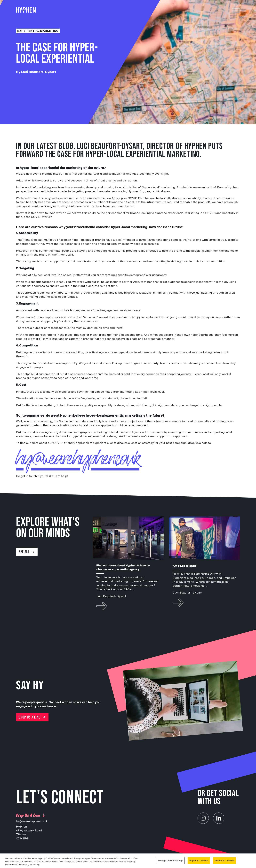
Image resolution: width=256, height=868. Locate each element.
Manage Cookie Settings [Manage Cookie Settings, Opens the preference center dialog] (170, 861)
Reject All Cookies (199, 861)
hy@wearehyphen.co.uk (80, 460)
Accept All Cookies (224, 861)
